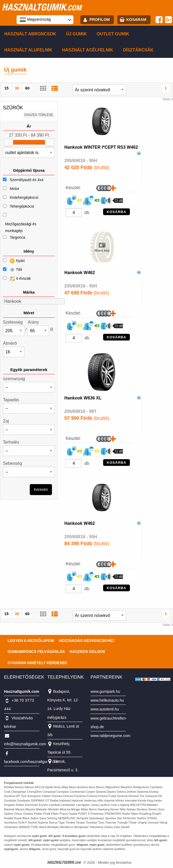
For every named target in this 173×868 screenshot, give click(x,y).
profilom (100, 20)
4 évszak (17, 278)
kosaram (136, 20)
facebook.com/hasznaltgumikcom (32, 762)
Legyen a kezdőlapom (31, 641)
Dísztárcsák (138, 50)
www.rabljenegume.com (110, 736)
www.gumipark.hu (105, 691)
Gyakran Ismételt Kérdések (37, 663)
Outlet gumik (113, 34)
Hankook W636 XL (83, 398)
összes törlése (39, 115)
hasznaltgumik (42, 7)
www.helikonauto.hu (107, 700)
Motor (14, 189)
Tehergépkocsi (22, 206)
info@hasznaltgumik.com (25, 744)
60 (27, 88)
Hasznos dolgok (88, 652)
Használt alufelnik (28, 50)
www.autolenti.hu (105, 709)
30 (17, 88)
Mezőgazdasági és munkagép (21, 227)
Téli (12, 270)
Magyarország (35, 20)
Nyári (14, 261)
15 (6, 88)
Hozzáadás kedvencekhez (87, 641)
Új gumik (76, 34)
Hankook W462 (80, 273)
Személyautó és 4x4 (27, 180)
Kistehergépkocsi (24, 197)
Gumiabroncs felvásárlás (36, 652)
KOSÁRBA (117, 212)
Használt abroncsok (30, 34)
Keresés (41, 489)
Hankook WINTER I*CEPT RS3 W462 (101, 147)
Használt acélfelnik (88, 50)
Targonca (17, 237)
